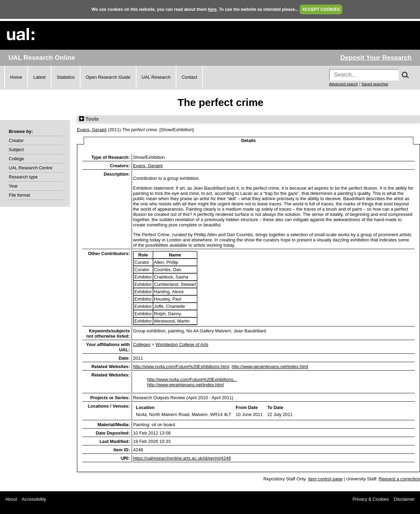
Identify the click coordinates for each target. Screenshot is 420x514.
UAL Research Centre (31, 168)
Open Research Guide (108, 77)
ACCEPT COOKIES (321, 9)
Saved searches (375, 84)
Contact (189, 77)
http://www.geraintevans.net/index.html (270, 367)
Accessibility (34, 499)
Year (13, 186)
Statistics (66, 77)
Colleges (142, 344)
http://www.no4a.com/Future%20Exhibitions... (192, 379)
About (11, 499)
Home (16, 77)
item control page (325, 479)
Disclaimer (404, 499)
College (16, 159)
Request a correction (399, 479)
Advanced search (343, 84)
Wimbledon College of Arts (182, 344)
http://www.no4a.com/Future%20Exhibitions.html (181, 367)
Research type (23, 177)
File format (19, 195)
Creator (16, 140)
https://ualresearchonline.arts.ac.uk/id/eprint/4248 (182, 458)
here (212, 9)
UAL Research (156, 77)
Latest (39, 77)
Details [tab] (248, 140)
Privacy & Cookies (371, 499)
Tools (89, 119)
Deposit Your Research (376, 58)
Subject (16, 150)
